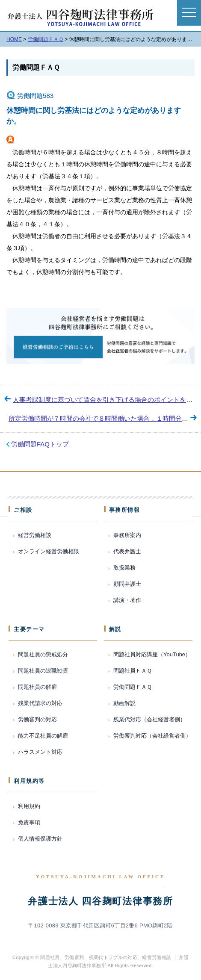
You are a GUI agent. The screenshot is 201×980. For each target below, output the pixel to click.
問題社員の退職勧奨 (43, 671)
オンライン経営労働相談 (49, 551)
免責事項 (29, 822)
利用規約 (29, 806)
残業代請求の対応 (40, 703)
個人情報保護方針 (40, 839)
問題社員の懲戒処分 (43, 654)
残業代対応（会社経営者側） (149, 719)
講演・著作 (127, 600)
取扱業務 (124, 568)
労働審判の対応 (37, 719)
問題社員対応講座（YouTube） (152, 654)
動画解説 (124, 703)
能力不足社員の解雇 (43, 736)
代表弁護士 (127, 551)
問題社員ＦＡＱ (133, 671)
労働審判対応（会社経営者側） (152, 736)
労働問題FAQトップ (40, 444)
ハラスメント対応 (40, 752)
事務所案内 (127, 535)
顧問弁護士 (127, 584)
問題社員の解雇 (37, 687)
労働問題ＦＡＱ (36, 67)
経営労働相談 (35, 535)
